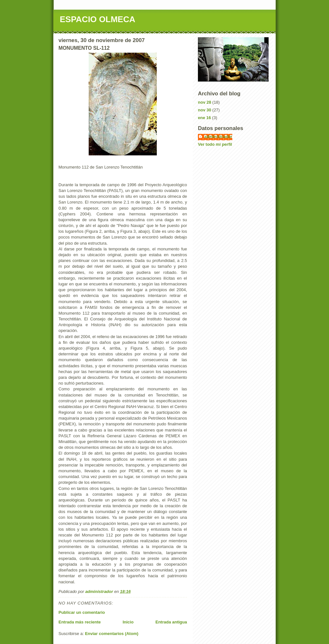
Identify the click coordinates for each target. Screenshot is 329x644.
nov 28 (205, 102)
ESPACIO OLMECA (98, 19)
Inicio (128, 622)
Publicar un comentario (82, 612)
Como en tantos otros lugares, (87, 488)
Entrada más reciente (80, 622)
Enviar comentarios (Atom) (111, 634)
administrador (218, 137)
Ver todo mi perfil (215, 144)
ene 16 (204, 118)
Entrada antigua (171, 622)
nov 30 (205, 110)
